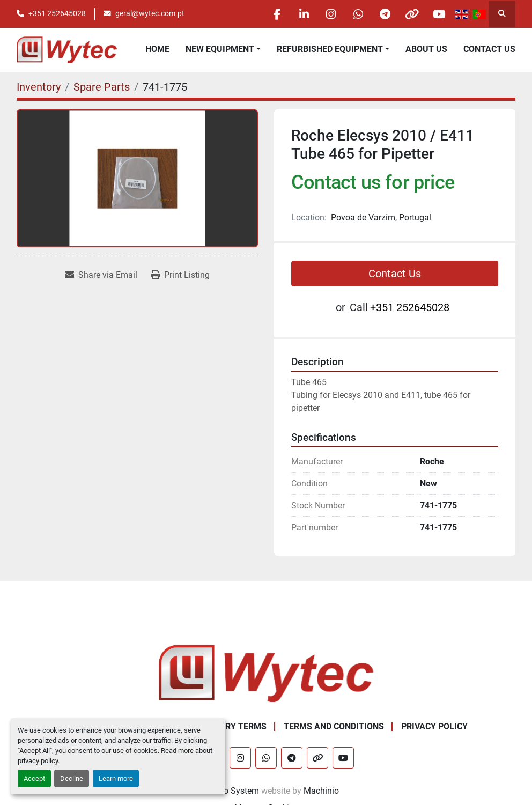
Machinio (321, 791)
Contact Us (489, 49)
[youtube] (439, 14)
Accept (34, 778)
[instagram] (329, 14)
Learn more (116, 778)
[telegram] (384, 14)
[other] (411, 14)
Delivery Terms (232, 726)
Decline (72, 778)
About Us (426, 49)
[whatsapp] (357, 14)
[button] (223, 49)
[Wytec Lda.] (266, 673)
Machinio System (226, 791)
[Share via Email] (101, 275)
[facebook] (275, 14)
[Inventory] (39, 87)
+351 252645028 (57, 13)
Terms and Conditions (334, 726)
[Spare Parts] (102, 87)
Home (157, 49)
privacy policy (38, 761)
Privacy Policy (434, 726)
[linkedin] (302, 14)
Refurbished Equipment (330, 49)
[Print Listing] (180, 275)
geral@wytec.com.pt (150, 13)
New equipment (220, 49)
